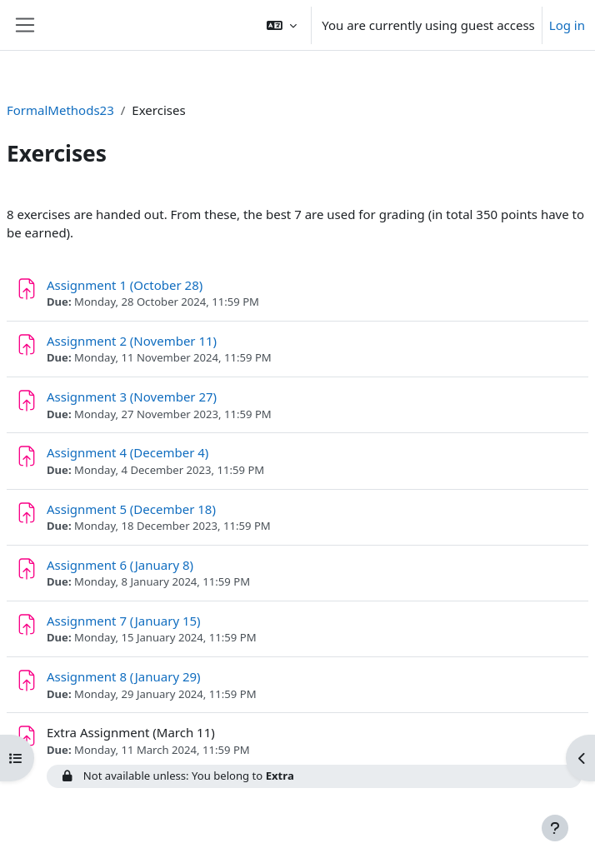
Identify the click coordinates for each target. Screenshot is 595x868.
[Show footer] (555, 828)
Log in (567, 25)
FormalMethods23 (60, 110)
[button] (282, 25)
